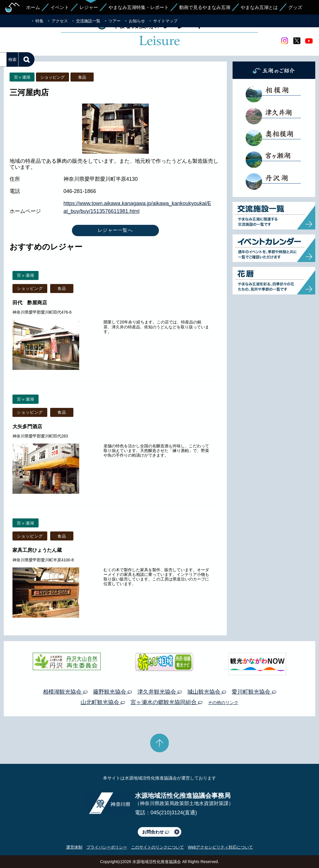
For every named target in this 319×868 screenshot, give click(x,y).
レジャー (89, 7)
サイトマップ (165, 21)
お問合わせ (156, 832)
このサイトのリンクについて (157, 847)
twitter (297, 41)
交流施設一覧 (88, 21)
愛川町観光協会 (254, 692)
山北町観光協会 (103, 702)
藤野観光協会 (112, 692)
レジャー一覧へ (115, 230)
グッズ (295, 7)
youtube (309, 41)
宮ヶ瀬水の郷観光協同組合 (166, 702)
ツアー (115, 21)
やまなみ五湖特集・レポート (139, 7)
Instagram (284, 41)
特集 (39, 21)
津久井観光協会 (159, 692)
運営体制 (74, 847)
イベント (60, 7)
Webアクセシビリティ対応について (221, 847)
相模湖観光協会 (65, 692)
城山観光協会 (207, 692)
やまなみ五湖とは (259, 7)
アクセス (60, 21)
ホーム (33, 7)
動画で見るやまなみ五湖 (205, 7)
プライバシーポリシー (107, 847)
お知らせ (137, 21)
